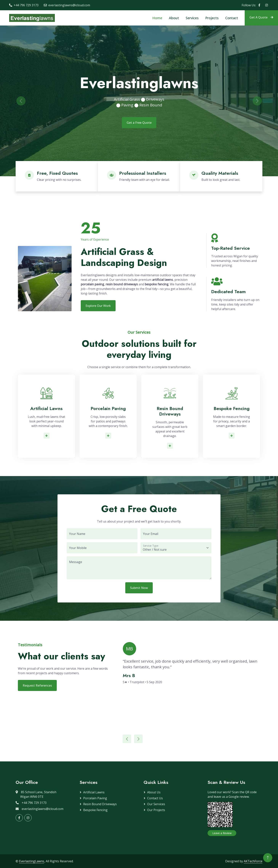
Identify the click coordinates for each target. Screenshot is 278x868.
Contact (232, 18)
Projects (212, 18)
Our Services (156, 804)
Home (157, 18)
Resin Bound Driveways (100, 804)
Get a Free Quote (139, 123)
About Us (154, 792)
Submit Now (139, 588)
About (174, 18)
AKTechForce (253, 861)
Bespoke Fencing (95, 810)
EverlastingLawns (32, 861)
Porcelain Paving (95, 798)
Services (192, 18)
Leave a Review (222, 833)
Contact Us (155, 798)
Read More (47, 436)
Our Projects (156, 810)
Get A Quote (261, 17)
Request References (37, 685)
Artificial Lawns (94, 792)
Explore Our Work (98, 306)
